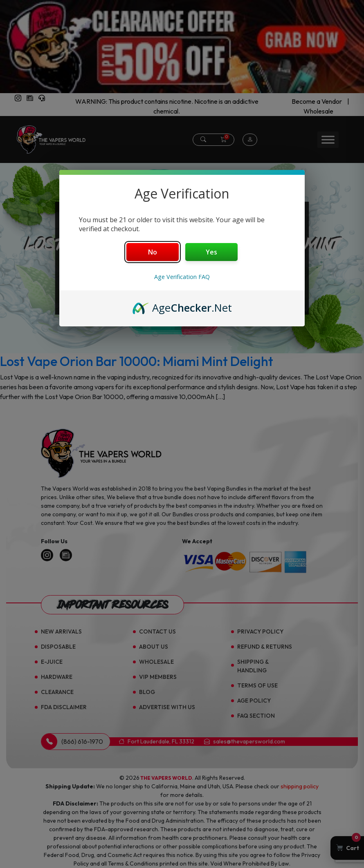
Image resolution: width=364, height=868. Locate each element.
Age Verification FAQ (182, 277)
